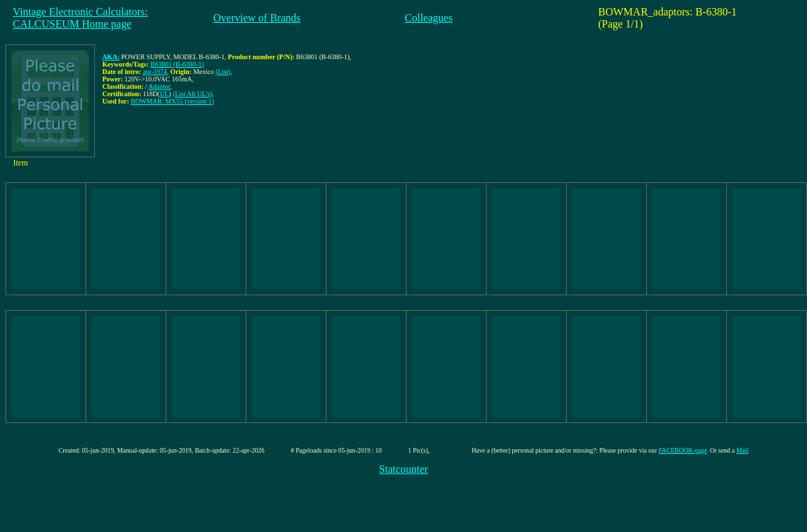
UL (164, 94)
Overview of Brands (257, 18)
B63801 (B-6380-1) (177, 64)
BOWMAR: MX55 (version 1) (172, 101)
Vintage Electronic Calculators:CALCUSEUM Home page (80, 18)
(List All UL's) (192, 94)
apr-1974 (155, 72)
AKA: (111, 57)
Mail (742, 450)
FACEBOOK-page (683, 450)
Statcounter (403, 469)
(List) (223, 72)
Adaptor (159, 86)
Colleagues (428, 18)
